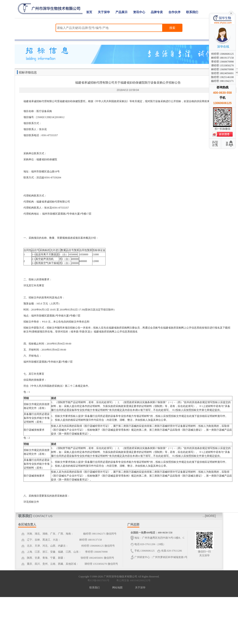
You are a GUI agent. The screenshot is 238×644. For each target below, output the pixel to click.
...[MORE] (209, 516)
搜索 (172, 28)
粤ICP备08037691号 (99, 580)
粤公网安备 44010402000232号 (132, 580)
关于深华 (104, 12)
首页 (89, 12)
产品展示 (121, 12)
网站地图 (117, 588)
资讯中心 (139, 12)
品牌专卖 (157, 12)
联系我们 (192, 12)
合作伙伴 (174, 12)
